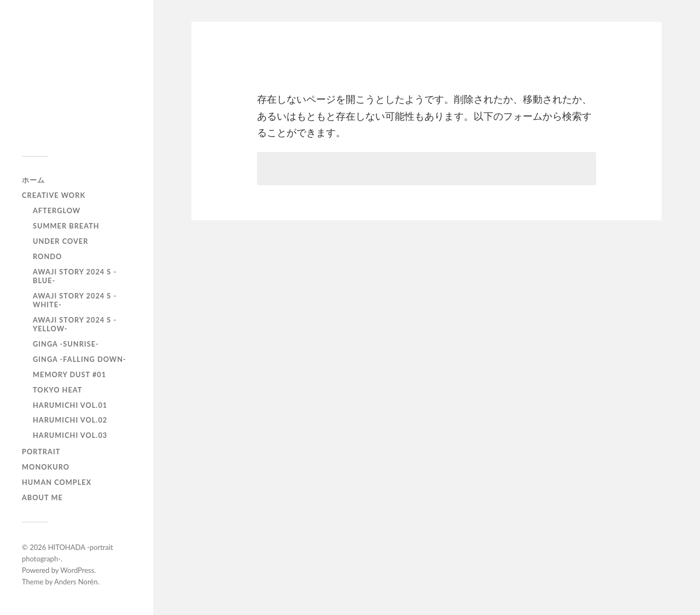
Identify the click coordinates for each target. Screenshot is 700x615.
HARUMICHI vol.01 (70, 405)
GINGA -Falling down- (80, 359)
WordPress (77, 570)
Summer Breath (66, 226)
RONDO (47, 256)
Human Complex (57, 482)
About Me (42, 497)
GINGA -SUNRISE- (66, 344)
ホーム (33, 180)
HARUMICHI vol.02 (70, 420)
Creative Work (54, 195)
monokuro (46, 467)
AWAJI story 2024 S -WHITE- (75, 300)
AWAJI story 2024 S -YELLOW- (75, 324)
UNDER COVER (60, 241)
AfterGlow (57, 210)
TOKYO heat (57, 390)
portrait (41, 452)
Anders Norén (76, 582)
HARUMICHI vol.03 (70, 435)
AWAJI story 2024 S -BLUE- (75, 276)
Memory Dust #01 (69, 374)
